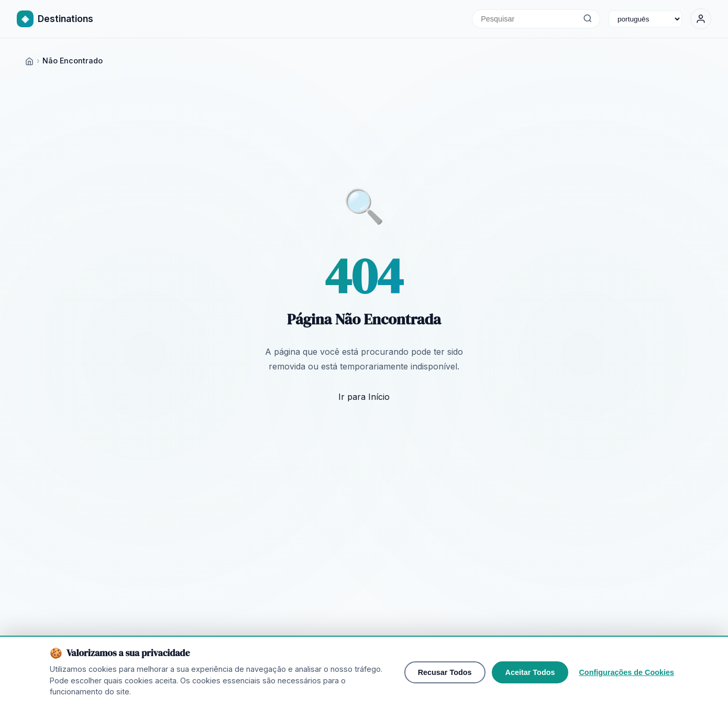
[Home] (29, 61)
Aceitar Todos (530, 672)
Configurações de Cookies (626, 672)
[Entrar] (701, 19)
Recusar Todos (445, 672)
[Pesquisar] (587, 19)
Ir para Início (364, 397)
